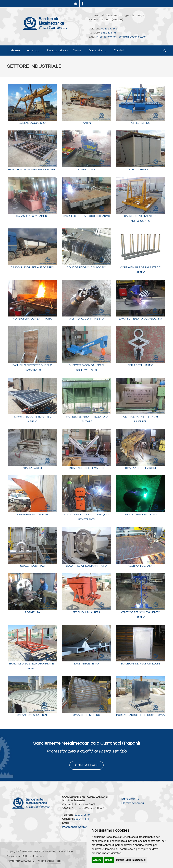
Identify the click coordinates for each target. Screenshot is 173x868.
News (77, 50)
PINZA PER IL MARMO (141, 365)
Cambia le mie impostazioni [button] (131, 860)
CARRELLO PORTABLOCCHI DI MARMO (86, 216)
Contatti (120, 50)
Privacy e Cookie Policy (49, 861)
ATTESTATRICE (140, 123)
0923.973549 (109, 29)
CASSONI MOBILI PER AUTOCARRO (32, 267)
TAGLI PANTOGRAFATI (140, 566)
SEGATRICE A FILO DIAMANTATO (86, 566)
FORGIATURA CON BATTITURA (32, 319)
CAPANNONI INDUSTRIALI (32, 715)
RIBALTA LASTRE (32, 468)
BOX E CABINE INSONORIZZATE (141, 664)
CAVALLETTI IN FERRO (86, 715)
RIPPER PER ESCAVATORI (32, 514)
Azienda (33, 50)
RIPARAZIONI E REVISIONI (140, 468)
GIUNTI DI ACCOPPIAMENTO (86, 319)
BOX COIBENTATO (140, 170)
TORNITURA (32, 612)
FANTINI (86, 123)
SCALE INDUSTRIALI (32, 566)
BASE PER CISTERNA (86, 664)
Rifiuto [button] (109, 860)
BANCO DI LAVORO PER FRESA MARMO (32, 170)
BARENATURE (86, 170)
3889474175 (82, 819)
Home (15, 50)
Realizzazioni (57, 50)
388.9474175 (109, 33)
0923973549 (82, 815)
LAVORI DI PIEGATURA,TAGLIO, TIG (141, 319)
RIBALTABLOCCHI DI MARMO (86, 468)
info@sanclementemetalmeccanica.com (122, 37)
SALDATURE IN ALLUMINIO (141, 514)
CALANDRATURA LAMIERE (32, 216)
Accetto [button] (97, 860)
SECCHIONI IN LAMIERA (86, 612)
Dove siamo (98, 50)
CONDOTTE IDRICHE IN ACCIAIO (86, 267)
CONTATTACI (86, 765)
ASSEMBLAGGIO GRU (32, 123)
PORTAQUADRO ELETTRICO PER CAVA (140, 715)
